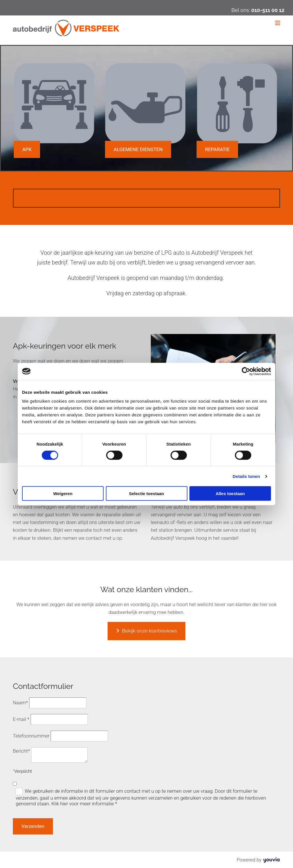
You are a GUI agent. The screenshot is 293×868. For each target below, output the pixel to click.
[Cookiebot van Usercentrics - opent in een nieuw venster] (246, 371)
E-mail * (21, 719)
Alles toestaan (230, 494)
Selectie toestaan (147, 494)
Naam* (20, 703)
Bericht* (21, 751)
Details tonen (246, 476)
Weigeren (63, 494)
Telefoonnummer (31, 736)
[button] (27, 149)
